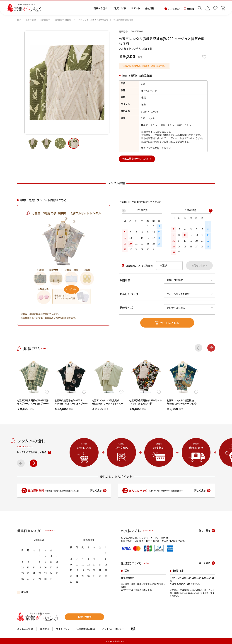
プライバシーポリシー (113, 629)
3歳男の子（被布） (63, 20)
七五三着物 (31, 20)
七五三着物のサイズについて (137, 159)
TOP (19, 20)
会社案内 (44, 629)
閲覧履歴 (189, 9)
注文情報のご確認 (86, 629)
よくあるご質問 (25, 629)
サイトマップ (63, 629)
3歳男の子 (45, 20)
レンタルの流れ (173, 9)
